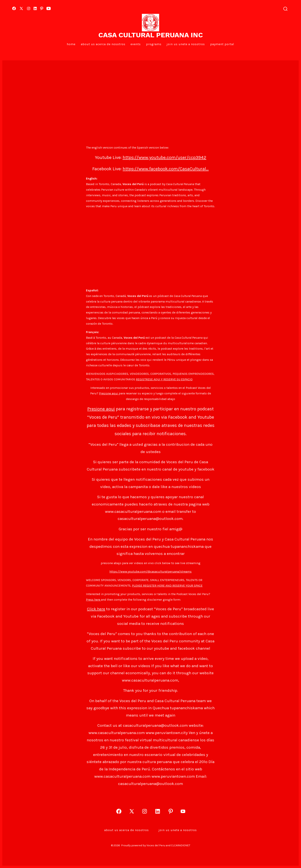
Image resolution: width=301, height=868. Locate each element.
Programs (154, 44)
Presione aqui (109, 393)
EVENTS (136, 44)
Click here (96, 609)
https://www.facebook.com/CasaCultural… (166, 169)
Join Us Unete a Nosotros (186, 44)
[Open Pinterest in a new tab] (42, 8)
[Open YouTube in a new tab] (49, 8)
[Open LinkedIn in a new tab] (35, 8)
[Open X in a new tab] (21, 8)
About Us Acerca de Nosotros (103, 44)
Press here (93, 600)
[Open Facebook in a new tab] (14, 8)
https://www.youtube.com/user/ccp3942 (165, 157)
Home (71, 44)
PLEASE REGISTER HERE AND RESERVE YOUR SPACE (167, 586)
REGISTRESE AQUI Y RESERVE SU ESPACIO (164, 379)
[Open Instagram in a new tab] (29, 8)
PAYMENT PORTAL (222, 44)
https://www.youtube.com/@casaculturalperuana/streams (150, 572)
